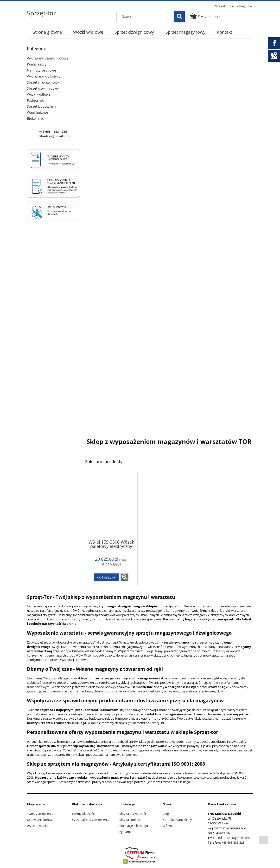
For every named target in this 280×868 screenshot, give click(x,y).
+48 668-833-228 (233, 842)
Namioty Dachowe (41, 70)
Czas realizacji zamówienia (91, 820)
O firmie (168, 826)
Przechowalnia (37, 826)
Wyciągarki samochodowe (48, 58)
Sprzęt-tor (41, 13)
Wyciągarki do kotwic (44, 76)
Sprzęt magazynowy (43, 82)
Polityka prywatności (132, 814)
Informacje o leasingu (133, 826)
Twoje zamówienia (40, 814)
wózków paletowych (124, 615)
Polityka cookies (129, 820)
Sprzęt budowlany (41, 106)
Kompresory (37, 64)
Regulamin (125, 832)
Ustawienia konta (39, 820)
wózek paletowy (191, 750)
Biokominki (36, 118)
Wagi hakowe (38, 112)
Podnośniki (36, 100)
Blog (166, 814)
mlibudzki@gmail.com (234, 838)
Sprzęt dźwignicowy (43, 88)
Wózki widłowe (39, 94)
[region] (169, 236)
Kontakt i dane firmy (177, 820)
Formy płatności (84, 814)
